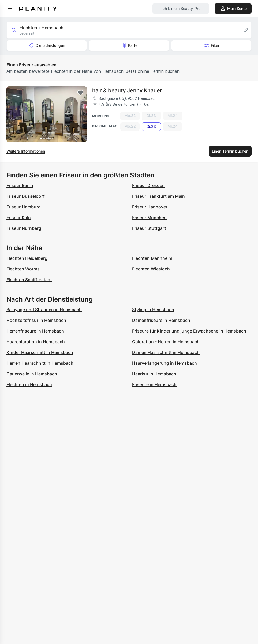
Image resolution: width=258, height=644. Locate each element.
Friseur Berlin (20, 185)
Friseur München (149, 218)
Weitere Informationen (26, 151)
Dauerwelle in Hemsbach (32, 374)
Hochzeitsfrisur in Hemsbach (36, 320)
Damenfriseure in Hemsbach (161, 320)
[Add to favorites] (80, 93)
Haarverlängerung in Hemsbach (164, 363)
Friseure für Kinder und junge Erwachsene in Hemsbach (189, 331)
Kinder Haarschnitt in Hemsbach (40, 352)
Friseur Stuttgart (149, 228)
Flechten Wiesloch (151, 269)
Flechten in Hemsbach (29, 384)
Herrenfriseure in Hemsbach (35, 331)
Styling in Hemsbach (153, 310)
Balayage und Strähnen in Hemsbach (44, 310)
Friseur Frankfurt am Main (158, 196)
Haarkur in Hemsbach (154, 374)
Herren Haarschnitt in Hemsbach (40, 363)
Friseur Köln (19, 218)
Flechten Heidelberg (27, 258)
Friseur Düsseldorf (26, 196)
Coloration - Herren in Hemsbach (166, 342)
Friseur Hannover (150, 207)
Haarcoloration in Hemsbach (36, 342)
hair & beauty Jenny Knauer (127, 90)
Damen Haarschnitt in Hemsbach (166, 352)
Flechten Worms (23, 269)
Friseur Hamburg (24, 207)
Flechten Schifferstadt (29, 280)
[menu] (10, 9)
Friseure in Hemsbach (154, 384)
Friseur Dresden (148, 185)
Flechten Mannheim (152, 258)
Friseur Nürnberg (24, 228)
